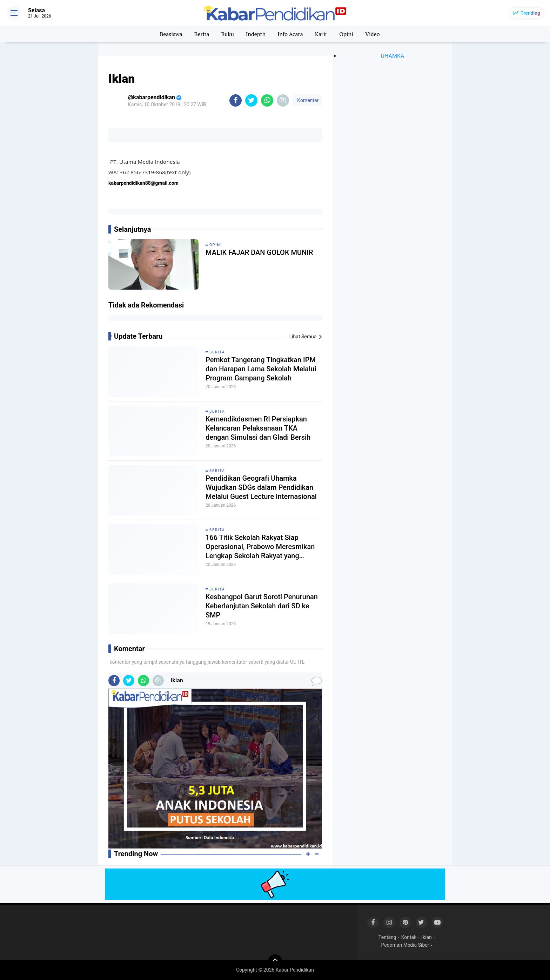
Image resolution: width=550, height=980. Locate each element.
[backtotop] (275, 961)
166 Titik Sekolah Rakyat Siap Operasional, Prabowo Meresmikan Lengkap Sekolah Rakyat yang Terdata (260, 547)
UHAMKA (393, 56)
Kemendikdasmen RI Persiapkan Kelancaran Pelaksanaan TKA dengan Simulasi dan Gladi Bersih (258, 428)
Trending (530, 13)
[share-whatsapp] (267, 100)
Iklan (427, 937)
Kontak (409, 937)
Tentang (387, 937)
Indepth (256, 34)
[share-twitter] (251, 100)
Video (373, 34)
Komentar (307, 100)
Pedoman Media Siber (405, 945)
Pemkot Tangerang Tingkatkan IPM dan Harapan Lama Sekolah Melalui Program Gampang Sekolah (261, 369)
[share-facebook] (236, 100)
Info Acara (290, 34)
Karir (321, 34)
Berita (202, 34)
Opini (346, 34)
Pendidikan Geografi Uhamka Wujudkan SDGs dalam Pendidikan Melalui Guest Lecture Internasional (261, 487)
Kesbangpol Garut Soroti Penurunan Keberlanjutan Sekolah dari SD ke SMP (262, 606)
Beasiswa (171, 34)
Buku (227, 34)
